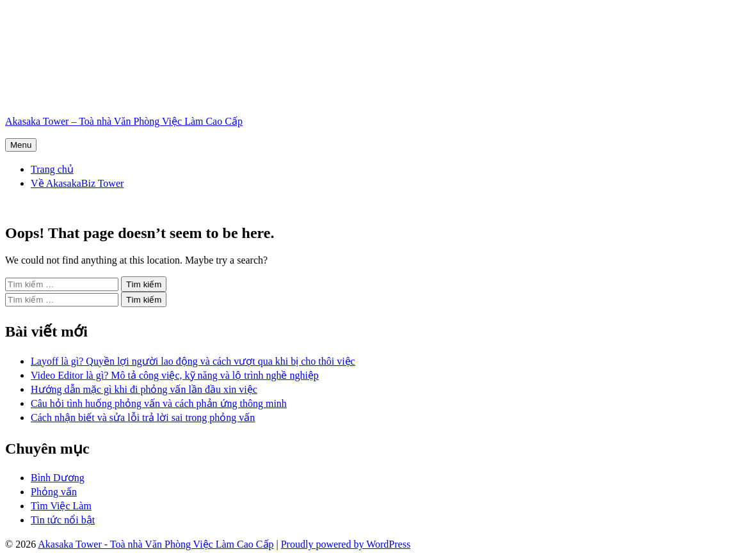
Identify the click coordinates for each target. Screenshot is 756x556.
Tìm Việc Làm (61, 506)
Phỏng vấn (54, 492)
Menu (21, 145)
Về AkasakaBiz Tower (77, 183)
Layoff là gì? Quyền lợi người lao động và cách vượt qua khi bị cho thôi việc (193, 361)
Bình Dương (58, 478)
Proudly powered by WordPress (346, 544)
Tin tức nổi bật (63, 520)
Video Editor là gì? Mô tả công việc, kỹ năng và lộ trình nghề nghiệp (175, 375)
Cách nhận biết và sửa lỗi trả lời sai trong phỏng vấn (143, 417)
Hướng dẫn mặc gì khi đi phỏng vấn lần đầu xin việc (144, 389)
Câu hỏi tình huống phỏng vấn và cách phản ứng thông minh (159, 403)
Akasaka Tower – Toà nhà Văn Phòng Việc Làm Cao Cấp (124, 121)
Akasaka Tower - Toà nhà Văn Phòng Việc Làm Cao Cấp (156, 544)
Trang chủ (52, 169)
